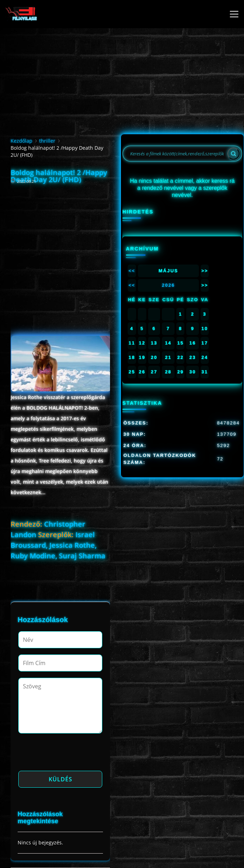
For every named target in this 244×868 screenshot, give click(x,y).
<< (132, 271)
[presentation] (72, 754)
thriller (47, 141)
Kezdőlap (22, 141)
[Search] (233, 154)
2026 (168, 285)
